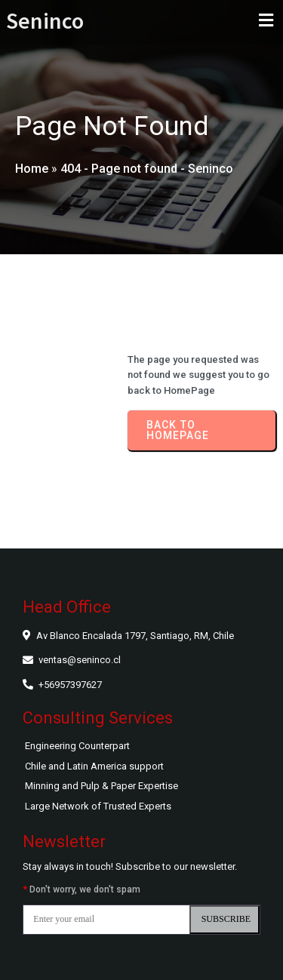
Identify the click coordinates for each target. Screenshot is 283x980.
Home (32, 169)
